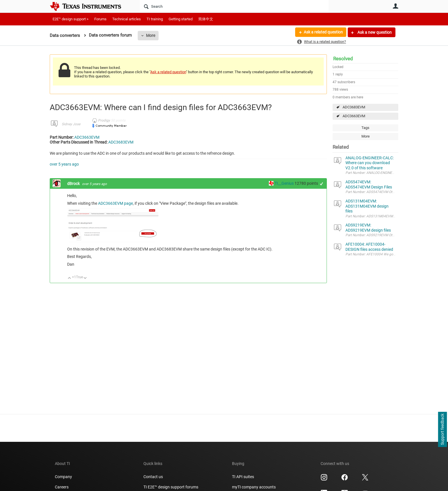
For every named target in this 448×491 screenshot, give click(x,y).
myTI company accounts (254, 487)
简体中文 (206, 19)
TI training (155, 19)
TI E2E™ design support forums (171, 487)
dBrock (74, 184)
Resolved (343, 59)
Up (70, 278)
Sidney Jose (71, 124)
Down (85, 278)
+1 (322, 184)
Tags (365, 128)
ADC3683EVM (354, 107)
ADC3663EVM (354, 116)
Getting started (181, 19)
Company (63, 477)
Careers (62, 487)
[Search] (234, 6)
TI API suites (243, 477)
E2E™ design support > (71, 19)
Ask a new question (374, 32)
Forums (100, 19)
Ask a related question (323, 32)
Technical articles (127, 19)
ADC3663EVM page (115, 203)
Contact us (153, 477)
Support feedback (442, 430)
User (395, 6)
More (151, 35)
